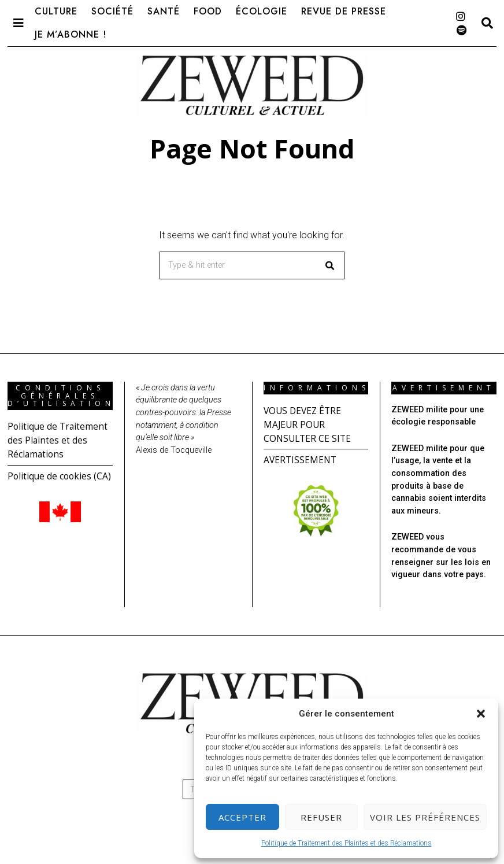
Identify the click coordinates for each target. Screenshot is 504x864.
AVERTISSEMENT (301, 460)
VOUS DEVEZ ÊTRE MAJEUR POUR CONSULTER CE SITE (309, 424)
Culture (56, 11)
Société (112, 11)
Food (208, 11)
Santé (164, 11)
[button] (481, 714)
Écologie (262, 11)
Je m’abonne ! (71, 34)
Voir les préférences (425, 817)
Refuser (321, 817)
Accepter (242, 817)
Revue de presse (344, 11)
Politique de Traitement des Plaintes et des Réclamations (346, 843)
